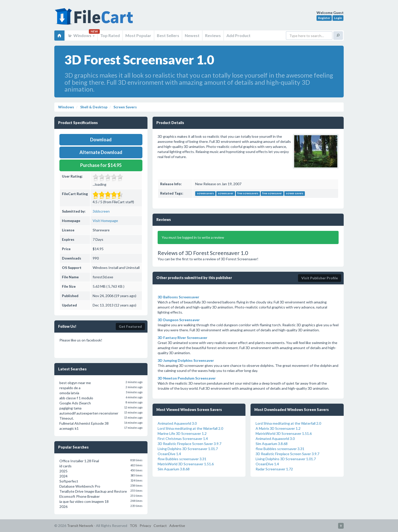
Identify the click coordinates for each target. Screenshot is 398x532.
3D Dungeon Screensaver (179, 320)
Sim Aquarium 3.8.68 (174, 469)
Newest (192, 35)
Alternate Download (101, 152)
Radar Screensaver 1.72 (274, 469)
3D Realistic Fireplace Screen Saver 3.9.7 (189, 444)
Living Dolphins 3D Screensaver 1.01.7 (188, 449)
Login (338, 18)
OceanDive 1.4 (169, 454)
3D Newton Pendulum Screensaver (187, 378)
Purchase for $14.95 (101, 165)
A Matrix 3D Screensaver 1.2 (278, 428)
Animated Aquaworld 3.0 (177, 423)
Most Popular (138, 35)
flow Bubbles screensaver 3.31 (182, 459)
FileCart (95, 19)
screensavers (205, 194)
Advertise (177, 526)
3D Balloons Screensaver (178, 297)
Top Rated (110, 35)
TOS (133, 526)
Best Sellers (168, 35)
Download (101, 140)
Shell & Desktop (93, 107)
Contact (160, 526)
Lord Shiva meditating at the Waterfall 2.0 (190, 428)
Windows (81, 35)
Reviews (213, 35)
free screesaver (272, 194)
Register (324, 18)
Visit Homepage (105, 221)
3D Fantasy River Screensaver (183, 338)
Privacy (145, 526)
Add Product (238, 35)
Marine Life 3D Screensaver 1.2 (182, 433)
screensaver (226, 194)
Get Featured (130, 326)
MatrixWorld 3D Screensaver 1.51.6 (186, 464)
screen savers (295, 194)
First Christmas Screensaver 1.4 (183, 439)
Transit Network (80, 526)
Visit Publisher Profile (320, 278)
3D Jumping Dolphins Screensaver (186, 360)
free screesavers (248, 194)
